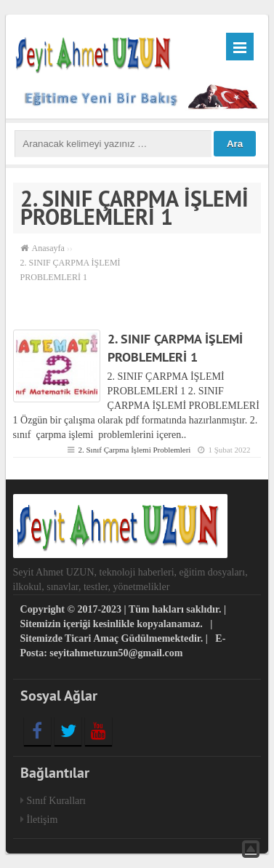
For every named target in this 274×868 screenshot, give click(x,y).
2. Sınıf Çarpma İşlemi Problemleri (134, 450)
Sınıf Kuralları (56, 801)
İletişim (43, 820)
